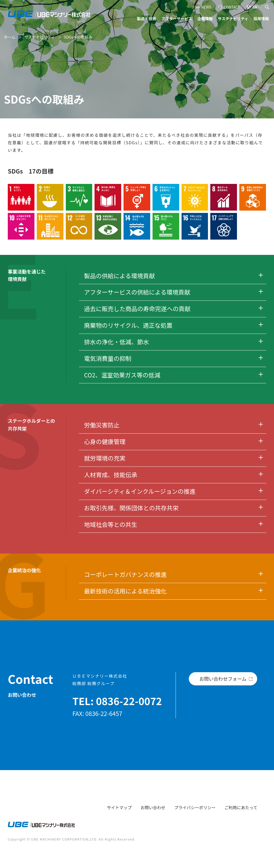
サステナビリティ (233, 19)
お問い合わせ (153, 807)
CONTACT (232, 7)
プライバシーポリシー (195, 807)
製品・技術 (147, 19)
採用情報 (261, 19)
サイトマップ (119, 807)
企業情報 (205, 19)
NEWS (206, 7)
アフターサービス (177, 19)
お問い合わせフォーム (223, 679)
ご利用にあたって (241, 807)
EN (255, 7)
